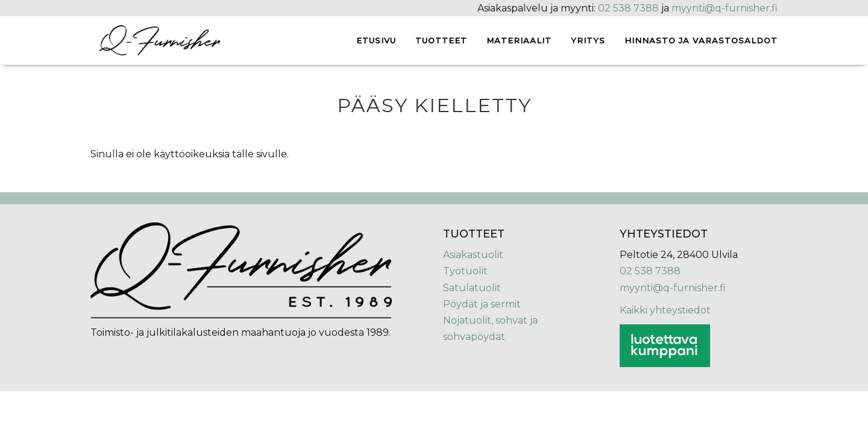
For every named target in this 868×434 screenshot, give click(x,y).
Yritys (588, 40)
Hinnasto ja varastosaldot (701, 40)
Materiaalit (519, 40)
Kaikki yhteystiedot (665, 310)
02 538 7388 (628, 8)
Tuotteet (441, 40)
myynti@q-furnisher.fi (725, 8)
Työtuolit (465, 271)
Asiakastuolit (473, 255)
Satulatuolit (472, 288)
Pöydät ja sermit (482, 304)
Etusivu (376, 40)
